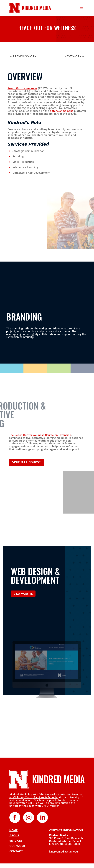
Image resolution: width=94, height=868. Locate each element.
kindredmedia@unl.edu (64, 852)
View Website (23, 594)
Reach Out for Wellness (22, 88)
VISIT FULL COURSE (26, 462)
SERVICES (16, 841)
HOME (13, 830)
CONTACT (16, 851)
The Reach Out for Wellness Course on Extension (40, 435)
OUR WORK (17, 846)
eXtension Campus (62, 111)
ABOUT (14, 835)
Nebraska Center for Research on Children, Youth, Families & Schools (46, 796)
